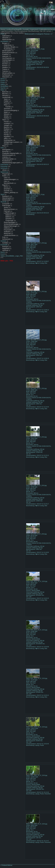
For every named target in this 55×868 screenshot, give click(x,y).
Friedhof (5, 54)
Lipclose (5, 250)
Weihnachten (7, 39)
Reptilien (7, 136)
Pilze (4, 146)
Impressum (34, 29)
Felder (6, 101)
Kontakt (26, 29)
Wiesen (7, 114)
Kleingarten (6, 150)
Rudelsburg (8, 49)
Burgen (5, 43)
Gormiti (7, 191)
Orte (2, 148)
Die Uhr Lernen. (46, 31)
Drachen (7, 189)
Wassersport (7, 198)
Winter (6, 116)
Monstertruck (9, 183)
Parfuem (5, 247)
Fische (6, 122)
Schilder (5, 243)
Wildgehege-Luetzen (12, 142)
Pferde (6, 131)
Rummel (5, 151)
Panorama (4, 164)
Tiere (4, 120)
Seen (6, 99)
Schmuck (4, 168)
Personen (4, 166)
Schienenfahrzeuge (11, 224)
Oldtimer (7, 228)
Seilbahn (7, 232)
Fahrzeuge (6, 205)
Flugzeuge (6, 174)
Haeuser (5, 56)
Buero (3, 252)
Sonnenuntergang (10, 110)
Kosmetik (4, 245)
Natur (3, 90)
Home (3, 29)
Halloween (6, 36)
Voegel (6, 125)
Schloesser (6, 75)
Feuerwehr (8, 230)
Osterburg (8, 45)
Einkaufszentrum (8, 53)
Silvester (5, 38)
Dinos (3, 79)
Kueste (8, 107)
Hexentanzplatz (8, 159)
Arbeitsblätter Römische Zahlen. (12, 33)
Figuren (5, 185)
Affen (6, 138)
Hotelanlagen (7, 60)
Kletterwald (6, 200)
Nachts (3, 88)
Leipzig (5, 157)
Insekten (7, 123)
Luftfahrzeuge (9, 213)
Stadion (5, 67)
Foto (4, 237)
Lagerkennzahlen (7, 31)
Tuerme (5, 71)
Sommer (7, 108)
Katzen (6, 144)
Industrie (5, 62)
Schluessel (6, 239)
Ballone (8, 217)
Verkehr (3, 241)
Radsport (6, 196)
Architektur (5, 41)
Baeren (7, 127)
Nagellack (6, 248)
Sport (3, 194)
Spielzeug (4, 172)
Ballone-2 (9, 215)
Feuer (3, 82)
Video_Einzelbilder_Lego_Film (12, 256)
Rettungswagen (10, 222)
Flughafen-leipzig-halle (11, 153)
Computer (6, 204)
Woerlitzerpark (8, 155)
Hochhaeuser (7, 58)
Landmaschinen (10, 235)
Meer (6, 105)
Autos (4, 176)
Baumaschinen (9, 209)
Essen (3, 80)
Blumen (5, 94)
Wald (6, 112)
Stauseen (6, 77)
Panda (6, 135)
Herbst (6, 118)
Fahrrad (7, 211)
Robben (7, 129)
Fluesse (7, 103)
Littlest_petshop (10, 192)
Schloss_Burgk (9, 47)
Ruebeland (6, 161)
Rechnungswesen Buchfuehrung (27, 31)
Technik (3, 202)
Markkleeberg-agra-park (11, 163)
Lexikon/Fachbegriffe (14, 29)
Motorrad (7, 233)
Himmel (5, 95)
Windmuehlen (7, 73)
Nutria (6, 133)
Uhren (4, 170)
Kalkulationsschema (47, 29)
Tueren (5, 69)
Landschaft (6, 97)
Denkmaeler (7, 51)
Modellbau (4, 86)
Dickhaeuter (8, 140)
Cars (6, 177)
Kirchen (5, 64)
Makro (3, 84)
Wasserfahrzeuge (10, 226)
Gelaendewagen (10, 179)
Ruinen (5, 66)
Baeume (5, 92)
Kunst (3, 254)
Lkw (5, 181)
